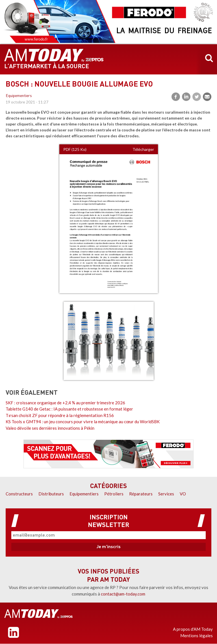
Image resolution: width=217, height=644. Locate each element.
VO (183, 494)
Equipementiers (19, 96)
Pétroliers (114, 494)
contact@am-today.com (123, 594)
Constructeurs (19, 494)
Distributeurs (51, 494)
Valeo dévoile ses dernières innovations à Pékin (50, 428)
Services (166, 494)
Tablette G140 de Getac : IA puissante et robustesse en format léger (69, 409)
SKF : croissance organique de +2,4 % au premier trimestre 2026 (65, 403)
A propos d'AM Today (193, 629)
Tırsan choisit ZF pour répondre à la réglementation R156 (60, 415)
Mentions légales (197, 636)
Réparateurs (141, 494)
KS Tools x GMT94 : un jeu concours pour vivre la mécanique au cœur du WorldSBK (83, 422)
